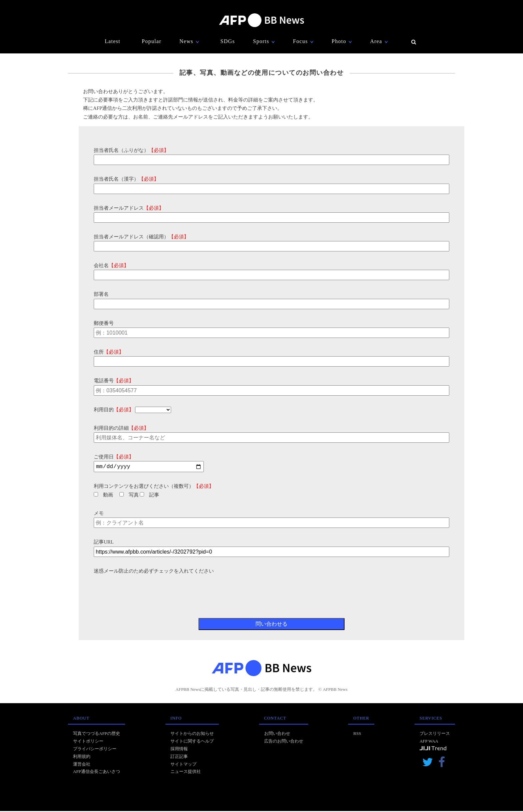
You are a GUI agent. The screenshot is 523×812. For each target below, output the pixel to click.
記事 (149, 496)
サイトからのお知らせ (192, 734)
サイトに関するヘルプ (192, 742)
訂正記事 (179, 757)
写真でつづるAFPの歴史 (97, 734)
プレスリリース (435, 734)
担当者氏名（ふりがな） (131, 150)
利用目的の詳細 (121, 428)
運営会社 (82, 765)
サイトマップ (183, 765)
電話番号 (114, 381)
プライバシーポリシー (95, 750)
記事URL (104, 543)
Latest (113, 41)
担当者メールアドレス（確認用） (141, 237)
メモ (99, 514)
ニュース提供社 (186, 772)
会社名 (111, 265)
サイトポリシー (88, 742)
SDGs (228, 41)
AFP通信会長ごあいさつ (97, 772)
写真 (129, 496)
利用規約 (82, 757)
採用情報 (179, 750)
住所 (109, 352)
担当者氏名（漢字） (126, 179)
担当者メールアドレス (129, 208)
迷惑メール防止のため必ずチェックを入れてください (154, 572)
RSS (357, 734)
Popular (152, 41)
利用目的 (114, 410)
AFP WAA (429, 742)
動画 (103, 496)
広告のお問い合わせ (284, 742)
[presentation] (144, 589)
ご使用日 (114, 457)
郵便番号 (104, 323)
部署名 (101, 294)
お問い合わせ (277, 734)
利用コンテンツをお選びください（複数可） (154, 487)
